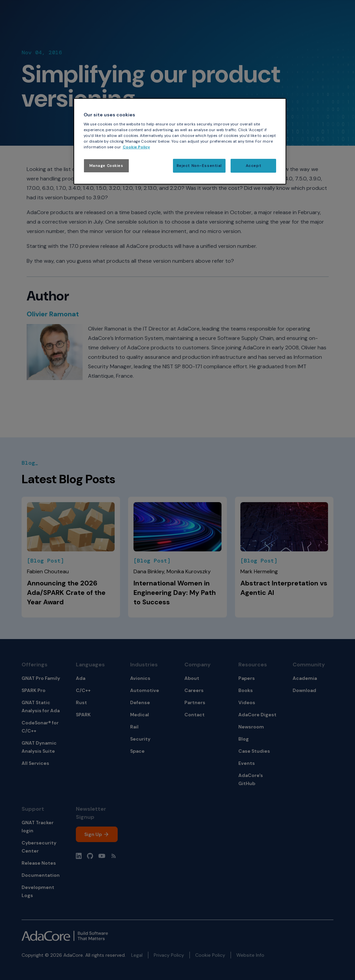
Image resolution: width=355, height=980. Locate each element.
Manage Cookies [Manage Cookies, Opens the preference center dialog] (106, 166)
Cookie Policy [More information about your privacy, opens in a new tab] (136, 147)
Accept (254, 166)
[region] (180, 141)
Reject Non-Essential (199, 166)
